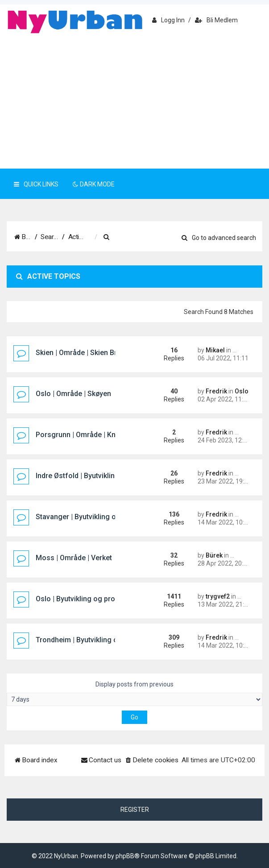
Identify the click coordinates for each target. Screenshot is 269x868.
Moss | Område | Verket (74, 558)
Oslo (242, 391)
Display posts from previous (134, 693)
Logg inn (168, 20)
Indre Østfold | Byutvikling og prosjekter (100, 476)
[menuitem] (152, 237)
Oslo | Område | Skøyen (73, 394)
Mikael (215, 350)
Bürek (214, 555)
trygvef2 (218, 596)
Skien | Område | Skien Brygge (85, 353)
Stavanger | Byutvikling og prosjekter (96, 517)
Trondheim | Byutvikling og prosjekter (97, 640)
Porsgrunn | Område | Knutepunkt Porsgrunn (108, 435)
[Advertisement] (134, 102)
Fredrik (216, 391)
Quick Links (36, 184)
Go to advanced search (219, 238)
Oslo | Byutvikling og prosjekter (87, 599)
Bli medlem (216, 20)
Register (135, 810)
